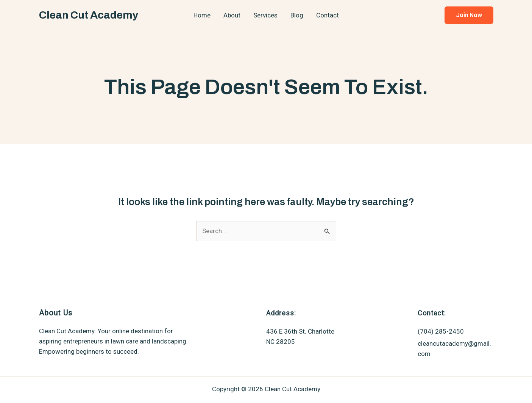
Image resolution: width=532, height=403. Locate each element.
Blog (297, 15)
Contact (328, 15)
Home (202, 15)
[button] (469, 15)
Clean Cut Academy (89, 15)
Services (265, 15)
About (232, 15)
